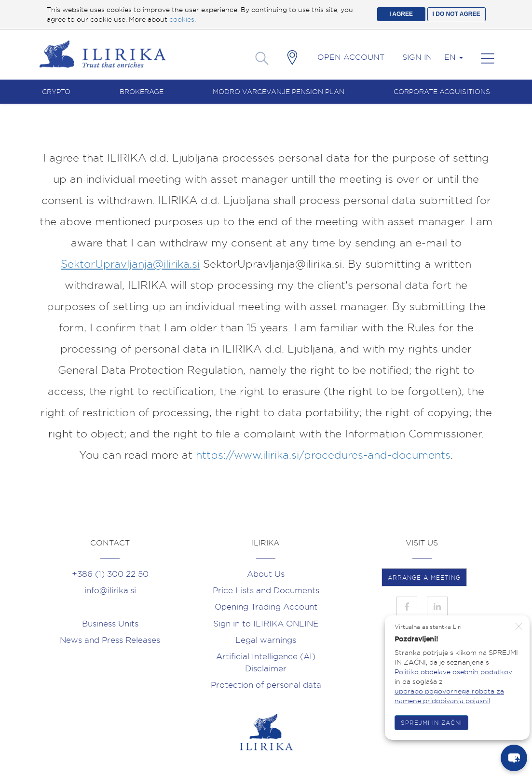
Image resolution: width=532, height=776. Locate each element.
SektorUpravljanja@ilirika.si (130, 264)
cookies (182, 19)
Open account (351, 57)
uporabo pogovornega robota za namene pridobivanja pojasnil (449, 696)
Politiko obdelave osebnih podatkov (453, 672)
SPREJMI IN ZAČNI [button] (431, 723)
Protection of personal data (266, 685)
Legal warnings (266, 640)
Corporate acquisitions (442, 92)
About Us (266, 574)
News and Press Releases (110, 640)
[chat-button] (514, 758)
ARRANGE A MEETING (424, 578)
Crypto (56, 92)
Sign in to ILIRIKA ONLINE (266, 624)
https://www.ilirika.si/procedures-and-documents (323, 455)
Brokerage (142, 92)
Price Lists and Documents (266, 590)
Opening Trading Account (266, 607)
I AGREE (401, 14)
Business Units (110, 624)
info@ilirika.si (110, 590)
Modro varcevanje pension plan (279, 92)
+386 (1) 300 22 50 (110, 574)
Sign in (417, 57)
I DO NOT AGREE (457, 14)
